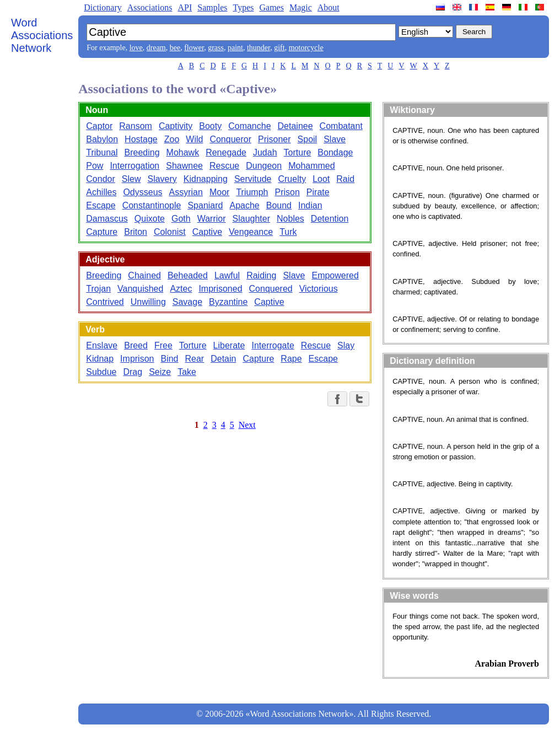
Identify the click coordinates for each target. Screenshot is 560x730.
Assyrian (186, 192)
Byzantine (228, 302)
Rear (195, 359)
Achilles (101, 192)
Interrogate (273, 345)
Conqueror (230, 139)
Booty (210, 126)
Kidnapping (206, 179)
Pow (95, 166)
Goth (181, 219)
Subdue (101, 372)
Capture (102, 232)
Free (163, 345)
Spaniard (205, 205)
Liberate (229, 345)
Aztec (181, 289)
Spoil (308, 139)
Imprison (137, 359)
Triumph (252, 192)
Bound (279, 205)
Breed (136, 345)
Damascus (107, 219)
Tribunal (102, 152)
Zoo (172, 139)
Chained (144, 275)
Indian (310, 205)
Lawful (227, 275)
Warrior (212, 219)
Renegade (226, 152)
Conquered (271, 289)
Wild (194, 139)
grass (216, 48)
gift (279, 48)
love (136, 48)
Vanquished (140, 289)
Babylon (102, 139)
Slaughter (252, 219)
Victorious (319, 289)
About (329, 7)
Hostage (141, 139)
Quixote (150, 219)
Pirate (318, 192)
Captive (207, 232)
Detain (223, 359)
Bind (169, 359)
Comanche (249, 126)
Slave (335, 139)
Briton (136, 232)
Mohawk (183, 152)
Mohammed (311, 166)
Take (187, 372)
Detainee (295, 126)
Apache (244, 205)
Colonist (170, 232)
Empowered (335, 275)
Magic (301, 7)
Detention (330, 219)
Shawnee (184, 166)
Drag (133, 372)
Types (243, 7)
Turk (288, 232)
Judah (265, 152)
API (185, 7)
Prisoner (274, 139)
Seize (160, 372)
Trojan (98, 289)
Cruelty (292, 179)
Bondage (335, 152)
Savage (187, 302)
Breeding (142, 152)
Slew (131, 179)
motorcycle (306, 48)
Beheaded (188, 275)
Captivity (176, 126)
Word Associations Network (42, 35)
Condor (100, 179)
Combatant (341, 126)
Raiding (261, 275)
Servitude (253, 179)
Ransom (136, 126)
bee (175, 48)
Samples (212, 7)
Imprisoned (220, 289)
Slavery (162, 179)
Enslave (102, 345)
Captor (99, 126)
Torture (298, 152)
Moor (219, 192)
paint (235, 48)
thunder (259, 48)
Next (247, 425)
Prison (287, 192)
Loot (321, 179)
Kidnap (100, 359)
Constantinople (152, 205)
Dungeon (264, 166)
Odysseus (142, 192)
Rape (291, 359)
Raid (345, 179)
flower (194, 48)
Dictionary (103, 7)
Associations (150, 7)
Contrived (105, 302)
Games (271, 7)
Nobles (290, 219)
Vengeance (251, 232)
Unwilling (148, 302)
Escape (101, 205)
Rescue (224, 166)
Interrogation (134, 166)
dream (156, 48)
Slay (346, 345)
